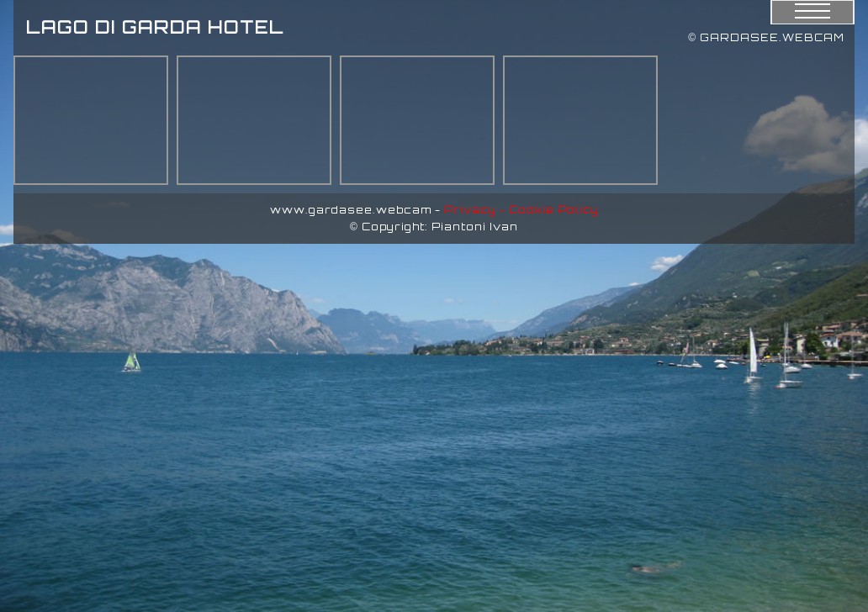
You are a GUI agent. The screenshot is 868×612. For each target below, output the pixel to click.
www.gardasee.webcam (351, 210)
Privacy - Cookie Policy (521, 210)
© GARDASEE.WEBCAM (766, 37)
